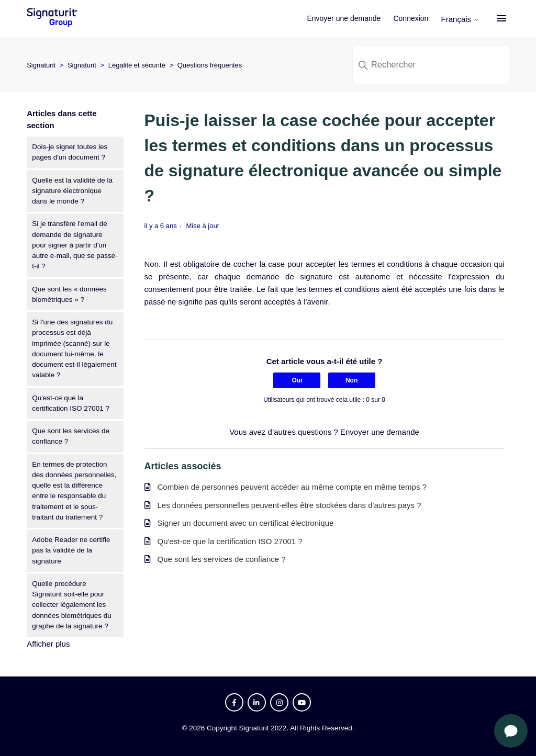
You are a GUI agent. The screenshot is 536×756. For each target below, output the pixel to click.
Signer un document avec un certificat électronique (246, 523)
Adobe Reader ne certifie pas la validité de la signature (71, 550)
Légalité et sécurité (137, 65)
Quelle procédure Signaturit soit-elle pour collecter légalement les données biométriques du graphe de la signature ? (72, 605)
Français (462, 19)
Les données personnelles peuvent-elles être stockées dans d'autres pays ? (289, 505)
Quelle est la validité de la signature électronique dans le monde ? (72, 191)
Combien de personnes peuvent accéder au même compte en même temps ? (292, 487)
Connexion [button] (413, 18)
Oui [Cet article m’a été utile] (297, 380)
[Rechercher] (431, 65)
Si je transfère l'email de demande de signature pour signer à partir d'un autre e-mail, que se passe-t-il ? (75, 245)
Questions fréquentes (210, 65)
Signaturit (41, 65)
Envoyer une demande (346, 18)
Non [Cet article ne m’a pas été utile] (351, 380)
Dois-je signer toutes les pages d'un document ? (70, 152)
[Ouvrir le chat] (511, 731)
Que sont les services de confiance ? (71, 436)
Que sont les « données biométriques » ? (69, 294)
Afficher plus (48, 644)
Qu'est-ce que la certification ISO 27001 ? (71, 403)
